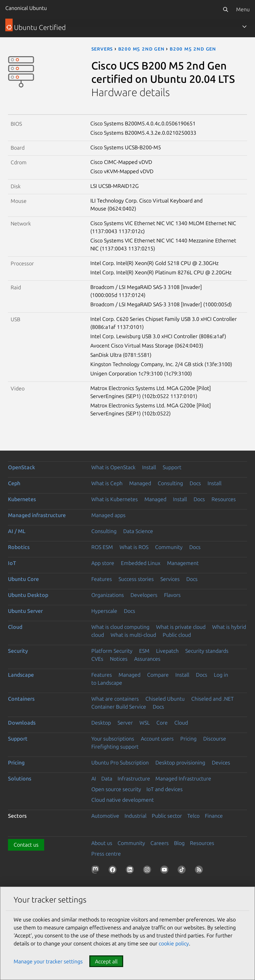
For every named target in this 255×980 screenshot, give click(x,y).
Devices (221, 763)
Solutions (20, 778)
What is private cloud (181, 627)
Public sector (167, 816)
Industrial (135, 816)
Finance (214, 816)
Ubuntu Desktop (28, 595)
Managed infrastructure (37, 515)
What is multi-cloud (133, 635)
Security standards (207, 651)
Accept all (106, 961)
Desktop (101, 723)
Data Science (138, 531)
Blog (179, 843)
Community (169, 547)
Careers (160, 843)
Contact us (26, 845)
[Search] (225, 9)
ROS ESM (102, 547)
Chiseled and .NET (212, 699)
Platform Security (112, 651)
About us (102, 843)
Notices (119, 659)
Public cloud (177, 635)
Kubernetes (22, 499)
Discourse (215, 739)
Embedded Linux (141, 563)
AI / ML (17, 531)
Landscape (21, 675)
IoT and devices (165, 789)
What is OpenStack (113, 467)
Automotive (105, 816)
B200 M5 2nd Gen (141, 49)
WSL (145, 723)
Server (125, 723)
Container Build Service (119, 707)
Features (102, 579)
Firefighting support (115, 747)
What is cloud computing (120, 627)
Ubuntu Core (23, 579)
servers (102, 49)
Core (162, 723)
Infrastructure (134, 778)
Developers (144, 595)
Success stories (136, 579)
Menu (243, 9)
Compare (158, 675)
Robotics (19, 547)
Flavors (172, 595)
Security (18, 651)
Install (149, 467)
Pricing (188, 739)
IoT (12, 563)
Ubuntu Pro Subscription (120, 763)
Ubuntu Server (25, 611)
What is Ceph (107, 483)
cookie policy (174, 943)
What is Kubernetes (115, 499)
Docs (195, 483)
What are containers (115, 699)
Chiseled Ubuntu (165, 699)
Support (172, 467)
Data (107, 778)
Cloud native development (123, 800)
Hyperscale (104, 611)
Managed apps (108, 515)
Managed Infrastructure (183, 778)
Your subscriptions (113, 739)
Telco (193, 816)
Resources (224, 499)
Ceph (14, 483)
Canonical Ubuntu (26, 8)
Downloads (22, 723)
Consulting (170, 483)
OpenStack (22, 467)
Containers (21, 699)
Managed (140, 483)
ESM (144, 651)
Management (183, 563)
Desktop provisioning (180, 763)
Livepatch (167, 651)
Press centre (106, 854)
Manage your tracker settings (48, 961)
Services (170, 579)
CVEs (97, 659)
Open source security (116, 789)
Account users (157, 739)
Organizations (108, 595)
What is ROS (134, 547)
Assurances (147, 659)
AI (94, 778)
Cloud (15, 627)
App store (103, 563)
